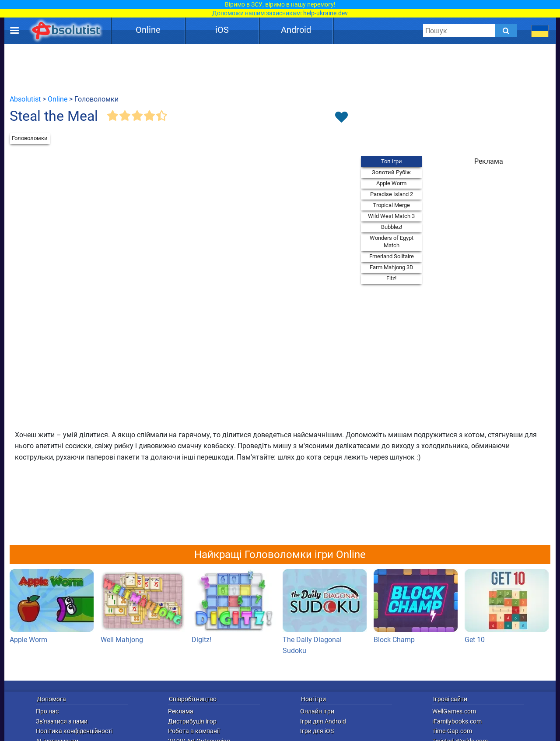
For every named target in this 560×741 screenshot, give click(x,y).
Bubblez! (392, 227)
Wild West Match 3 (391, 216)
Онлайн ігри (317, 711)
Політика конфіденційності (74, 731)
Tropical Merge (391, 205)
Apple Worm (391, 183)
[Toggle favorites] (341, 118)
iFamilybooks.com (457, 721)
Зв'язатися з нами (62, 721)
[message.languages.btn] (540, 31)
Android (296, 30)
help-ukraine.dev (325, 13)
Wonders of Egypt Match (392, 242)
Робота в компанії (194, 731)
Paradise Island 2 (392, 194)
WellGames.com (454, 711)
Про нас (47, 711)
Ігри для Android (323, 721)
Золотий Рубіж (391, 172)
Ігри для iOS (317, 731)
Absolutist (25, 99)
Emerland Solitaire (392, 256)
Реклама (181, 711)
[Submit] (506, 31)
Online (148, 30)
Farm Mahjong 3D (392, 267)
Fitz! (391, 278)
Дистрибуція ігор (192, 721)
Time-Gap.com (452, 731)
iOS (222, 30)
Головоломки (30, 138)
